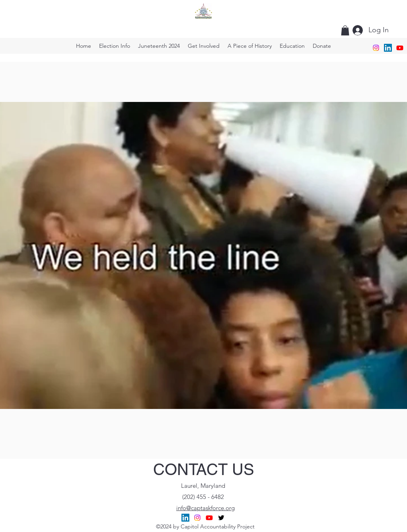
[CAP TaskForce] (400, 48)
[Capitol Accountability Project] (185, 518)
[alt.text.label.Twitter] (221, 518)
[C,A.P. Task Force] (197, 518)
